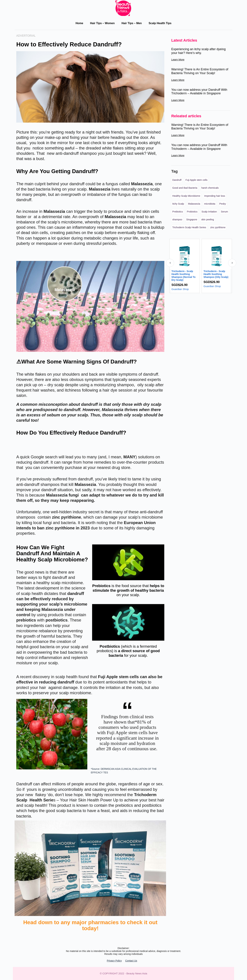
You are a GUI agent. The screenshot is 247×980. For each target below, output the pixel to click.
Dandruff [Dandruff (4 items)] (177, 180)
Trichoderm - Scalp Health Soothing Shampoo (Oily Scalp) (216, 274)
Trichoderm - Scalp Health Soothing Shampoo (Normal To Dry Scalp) (183, 275)
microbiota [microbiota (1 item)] (210, 204)
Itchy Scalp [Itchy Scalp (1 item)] (178, 204)
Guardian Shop (180, 289)
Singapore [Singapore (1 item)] (192, 219)
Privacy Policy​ (114, 961)
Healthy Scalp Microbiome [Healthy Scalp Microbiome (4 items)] (186, 196)
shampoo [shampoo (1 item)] (177, 219)
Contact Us (131, 961)
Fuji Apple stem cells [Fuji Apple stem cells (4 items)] (197, 180)
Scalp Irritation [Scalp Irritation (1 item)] (209, 212)
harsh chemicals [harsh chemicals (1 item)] (210, 188)
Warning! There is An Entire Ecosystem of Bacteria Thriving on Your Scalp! (200, 71)
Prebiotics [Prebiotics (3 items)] (177, 212)
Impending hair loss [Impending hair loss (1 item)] (215, 196)
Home (79, 23)
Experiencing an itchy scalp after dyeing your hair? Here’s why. (198, 51)
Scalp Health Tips (160, 23)
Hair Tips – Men (132, 23)
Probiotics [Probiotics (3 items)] (192, 212)
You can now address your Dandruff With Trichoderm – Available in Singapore (199, 92)
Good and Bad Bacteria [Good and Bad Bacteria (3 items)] (185, 188)
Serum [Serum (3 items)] (224, 212)
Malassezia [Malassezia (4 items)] (194, 204)
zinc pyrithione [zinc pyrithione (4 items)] (218, 227)
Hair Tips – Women (102, 23)
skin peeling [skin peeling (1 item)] (208, 219)
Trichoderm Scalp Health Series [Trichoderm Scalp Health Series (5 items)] (189, 227)
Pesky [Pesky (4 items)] (223, 204)
